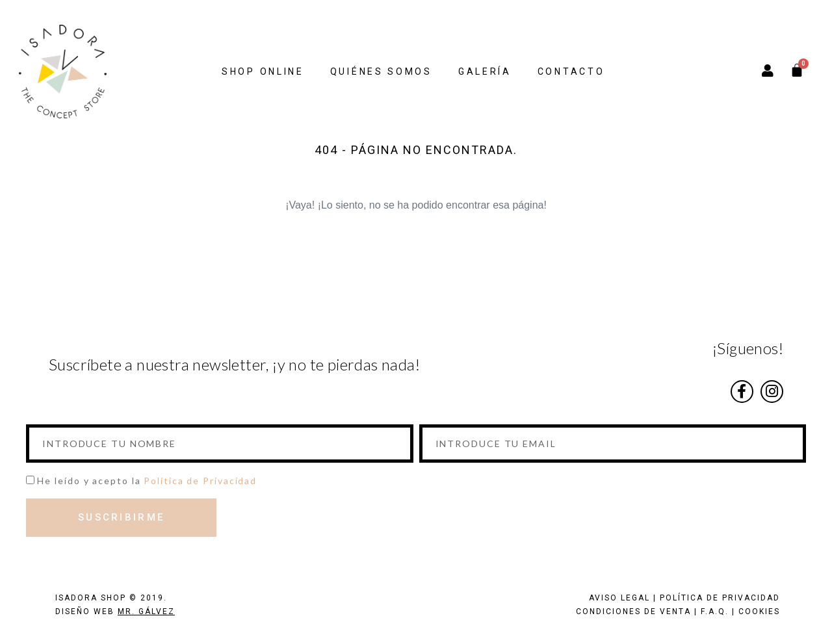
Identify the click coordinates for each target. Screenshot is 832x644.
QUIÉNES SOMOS (381, 71)
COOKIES (759, 612)
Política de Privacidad (200, 481)
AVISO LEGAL (619, 598)
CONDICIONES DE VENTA (633, 612)
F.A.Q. (715, 612)
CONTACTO (571, 71)
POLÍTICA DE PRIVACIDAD (720, 598)
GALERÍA (485, 71)
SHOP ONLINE (263, 71)
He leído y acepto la (147, 481)
